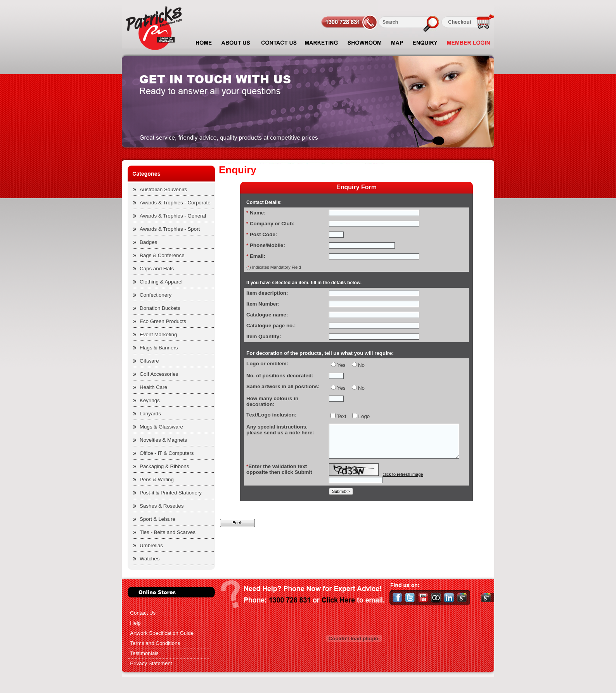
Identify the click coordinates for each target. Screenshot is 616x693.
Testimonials (144, 653)
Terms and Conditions (155, 643)
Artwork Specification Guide (162, 633)
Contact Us (143, 613)
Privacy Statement (151, 663)
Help (135, 623)
